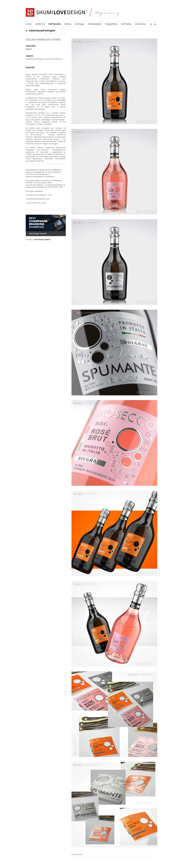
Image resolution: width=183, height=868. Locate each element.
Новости (40, 24)
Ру (151, 24)
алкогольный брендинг (42, 31)
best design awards (42, 240)
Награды (79, 24)
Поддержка (111, 24)
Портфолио (55, 24)
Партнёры (126, 24)
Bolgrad (29, 49)
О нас (29, 24)
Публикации (95, 24)
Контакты (140, 24)
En (155, 24)
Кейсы (68, 24)
